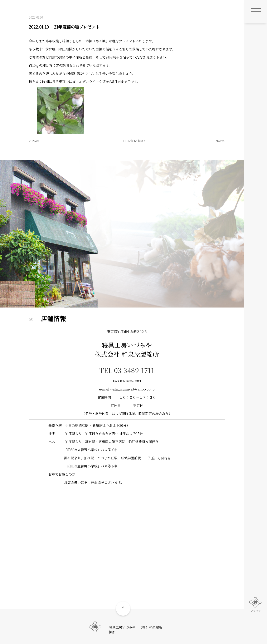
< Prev (34, 141)
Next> (220, 141)
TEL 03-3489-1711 (127, 370)
